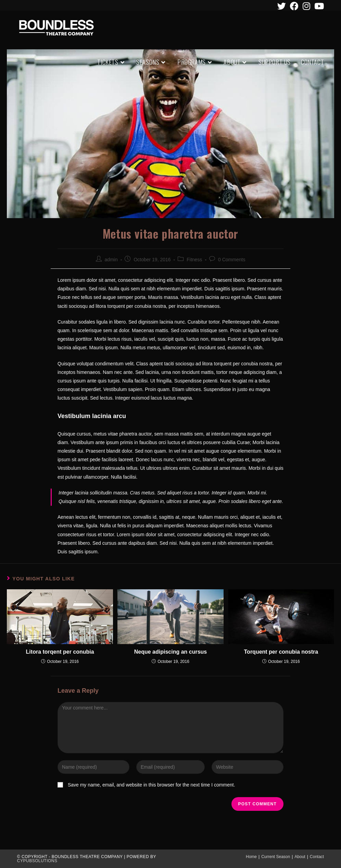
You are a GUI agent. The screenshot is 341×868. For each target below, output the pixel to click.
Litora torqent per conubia (60, 652)
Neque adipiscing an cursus (171, 652)
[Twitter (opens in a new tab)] (282, 6)
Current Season (276, 857)
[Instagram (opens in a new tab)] (306, 6)
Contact (317, 857)
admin (111, 260)
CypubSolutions (37, 861)
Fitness (194, 260)
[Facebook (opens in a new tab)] (294, 6)
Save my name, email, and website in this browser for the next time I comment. (151, 785)
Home (251, 857)
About (300, 857)
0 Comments (232, 260)
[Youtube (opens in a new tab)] (318, 6)
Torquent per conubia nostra (281, 652)
